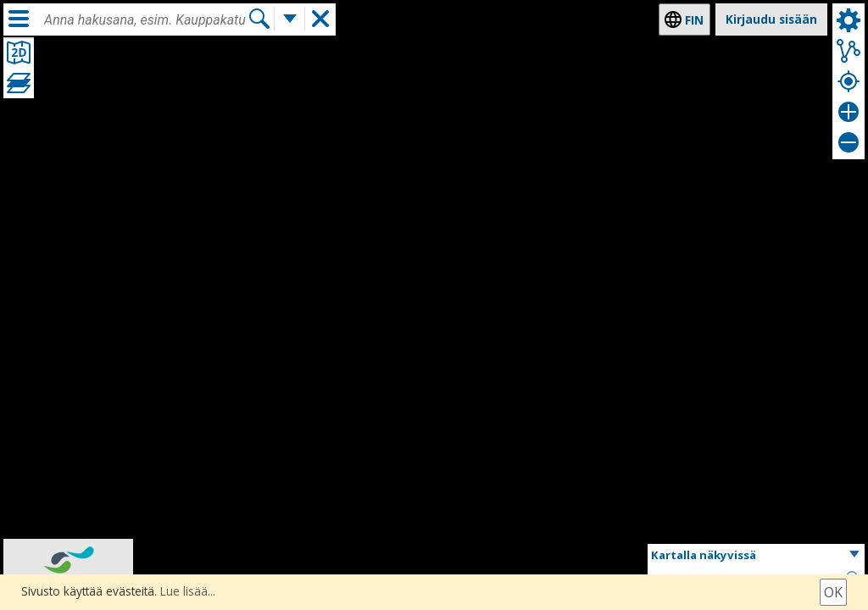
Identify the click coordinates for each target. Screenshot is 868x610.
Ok (833, 592)
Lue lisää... (188, 591)
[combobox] (146, 20)
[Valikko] (19, 19)
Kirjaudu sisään (771, 19)
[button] (756, 556)
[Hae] (259, 19)
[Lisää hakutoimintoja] (290, 19)
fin (694, 20)
